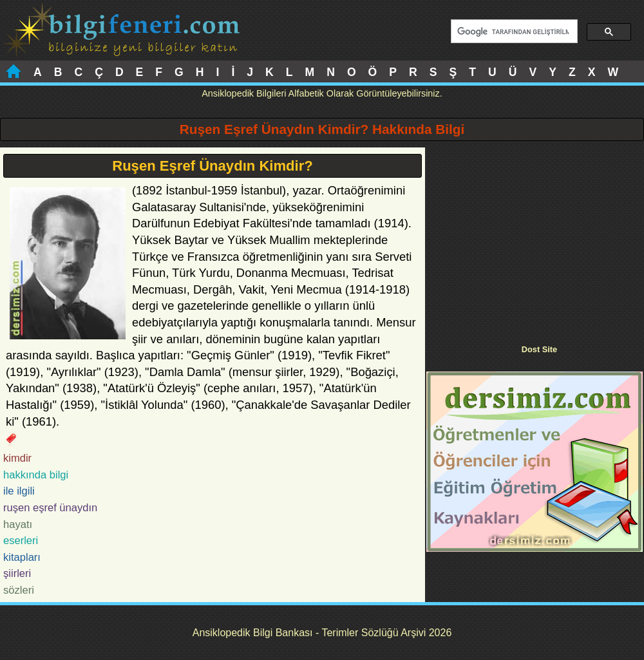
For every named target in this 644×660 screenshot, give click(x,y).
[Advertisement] (535, 238)
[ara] (513, 32)
